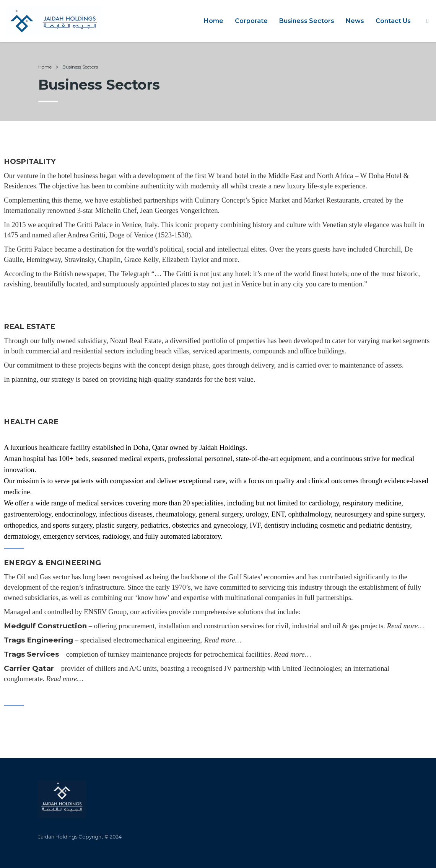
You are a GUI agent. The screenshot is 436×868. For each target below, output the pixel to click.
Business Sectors (307, 21)
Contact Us (393, 21)
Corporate (251, 21)
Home (214, 21)
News (355, 21)
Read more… (406, 626)
